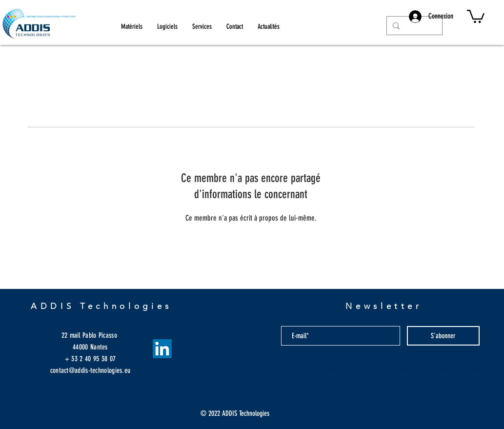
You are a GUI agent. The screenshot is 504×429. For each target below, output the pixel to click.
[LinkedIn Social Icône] (162, 349)
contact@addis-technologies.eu (91, 370)
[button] (476, 16)
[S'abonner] (443, 336)
